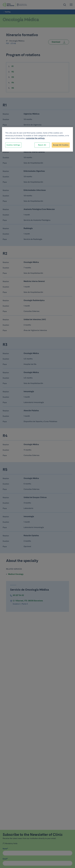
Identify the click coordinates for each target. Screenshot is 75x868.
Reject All (42, 145)
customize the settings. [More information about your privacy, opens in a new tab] (35, 138)
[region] (38, 139)
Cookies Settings (13, 145)
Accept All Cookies (61, 145)
